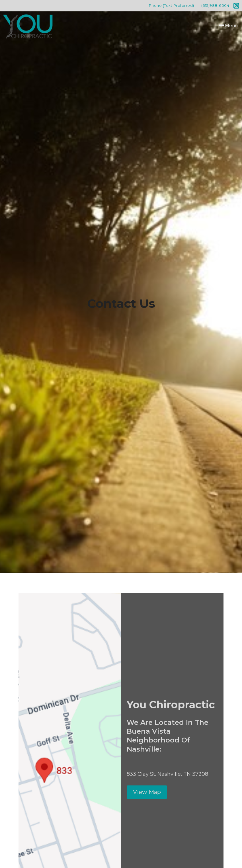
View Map (147, 792)
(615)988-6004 (215, 5)
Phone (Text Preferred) (172, 5)
